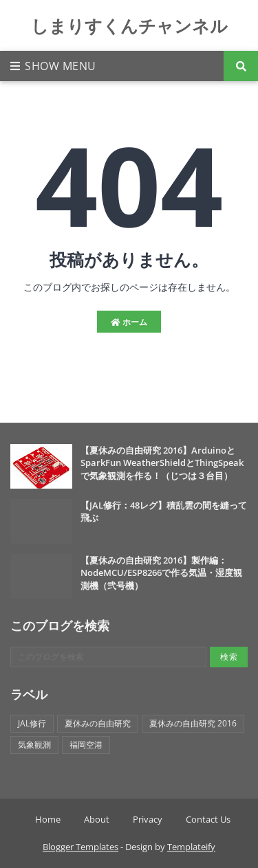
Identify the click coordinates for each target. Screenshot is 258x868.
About (97, 819)
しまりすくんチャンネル (129, 25)
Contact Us (208, 819)
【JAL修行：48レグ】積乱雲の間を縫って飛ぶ (164, 511)
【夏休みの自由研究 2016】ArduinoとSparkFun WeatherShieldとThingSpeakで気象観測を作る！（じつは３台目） (162, 463)
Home (48, 819)
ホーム (129, 322)
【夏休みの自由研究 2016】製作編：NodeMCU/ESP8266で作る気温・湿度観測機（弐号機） (161, 572)
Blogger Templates (80, 847)
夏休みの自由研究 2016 (193, 723)
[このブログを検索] (108, 657)
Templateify (191, 847)
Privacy (148, 819)
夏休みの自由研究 (98, 723)
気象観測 (34, 745)
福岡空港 (86, 745)
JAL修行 (32, 723)
